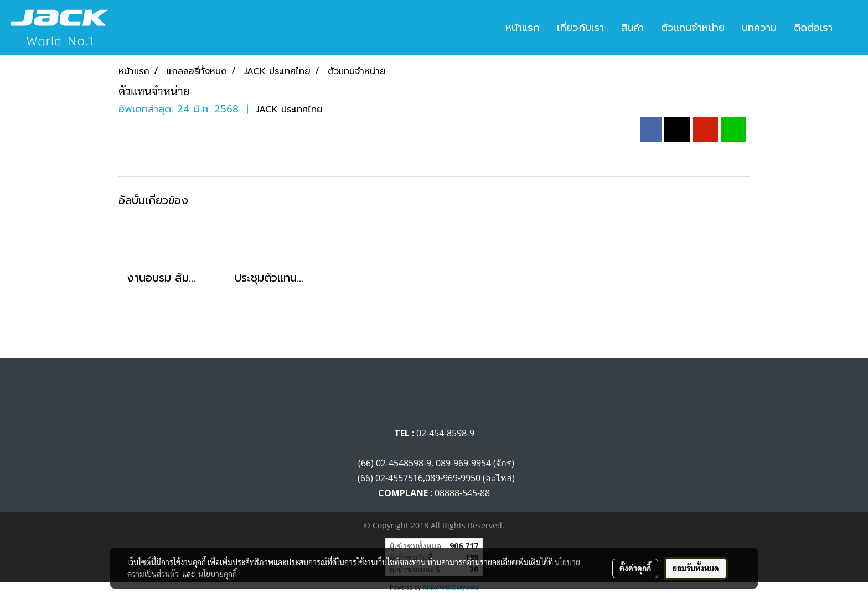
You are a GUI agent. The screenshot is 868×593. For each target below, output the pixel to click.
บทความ (759, 28)
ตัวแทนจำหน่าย (693, 28)
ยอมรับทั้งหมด (696, 568)
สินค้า (632, 28)
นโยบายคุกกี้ (218, 574)
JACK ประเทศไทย (290, 110)
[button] (851, 28)
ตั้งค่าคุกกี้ (635, 568)
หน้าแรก (523, 28)
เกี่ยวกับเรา (580, 28)
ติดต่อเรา (813, 28)
